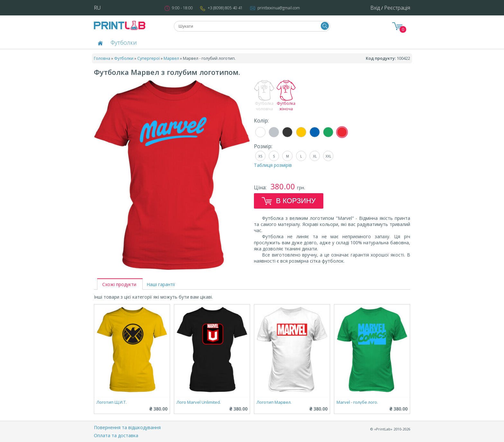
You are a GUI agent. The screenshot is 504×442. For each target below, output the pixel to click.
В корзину (289, 201)
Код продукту (380, 58)
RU (97, 8)
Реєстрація (397, 8)
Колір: (261, 121)
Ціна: (261, 187)
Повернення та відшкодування (127, 427)
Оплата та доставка (116, 435)
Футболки (124, 42)
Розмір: (263, 146)
